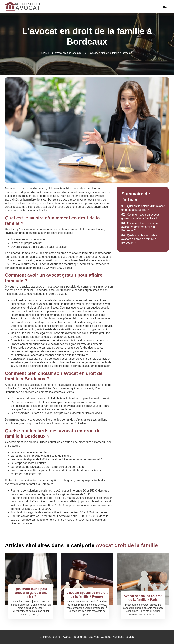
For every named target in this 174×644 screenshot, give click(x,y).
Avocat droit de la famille (68, 53)
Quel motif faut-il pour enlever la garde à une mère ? (31, 593)
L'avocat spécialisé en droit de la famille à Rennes (87, 595)
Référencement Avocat (57, 637)
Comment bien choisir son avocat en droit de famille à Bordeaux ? (140, 227)
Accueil (45, 53)
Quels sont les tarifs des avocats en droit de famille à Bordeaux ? (139, 239)
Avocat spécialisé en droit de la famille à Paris (143, 598)
